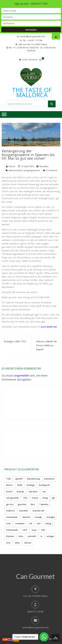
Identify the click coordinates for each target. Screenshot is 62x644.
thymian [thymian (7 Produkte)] (10, 536)
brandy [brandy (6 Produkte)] (20, 491)
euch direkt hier (49, 327)
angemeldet (22, 376)
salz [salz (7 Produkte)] (39, 523)
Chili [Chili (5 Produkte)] (25, 498)
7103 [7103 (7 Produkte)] (8, 479)
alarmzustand (15, 170)
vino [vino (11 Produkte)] (8, 543)
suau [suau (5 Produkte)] (34, 530)
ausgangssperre (32, 170)
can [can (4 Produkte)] (44, 491)
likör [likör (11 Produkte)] (33, 504)
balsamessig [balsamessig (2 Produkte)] (33, 479)
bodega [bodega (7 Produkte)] (31, 485)
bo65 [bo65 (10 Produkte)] (20, 485)
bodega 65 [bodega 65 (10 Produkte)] (44, 485)
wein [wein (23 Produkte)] (17, 543)
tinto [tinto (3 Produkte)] (21, 536)
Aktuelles (44, 166)
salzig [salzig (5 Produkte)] (48, 523)
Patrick (12, 166)
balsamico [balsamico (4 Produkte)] (49, 479)
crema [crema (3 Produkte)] (35, 498)
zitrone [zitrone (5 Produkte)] (28, 543)
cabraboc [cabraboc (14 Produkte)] (33, 491)
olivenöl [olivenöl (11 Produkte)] (26, 517)
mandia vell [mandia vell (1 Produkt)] (38, 511)
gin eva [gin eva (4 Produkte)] (10, 504)
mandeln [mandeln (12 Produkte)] (24, 511)
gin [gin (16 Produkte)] (54, 498)
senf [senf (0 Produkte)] (25, 530)
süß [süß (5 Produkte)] (43, 530)
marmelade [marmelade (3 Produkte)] (12, 517)
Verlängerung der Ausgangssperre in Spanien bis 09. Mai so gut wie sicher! (28, 155)
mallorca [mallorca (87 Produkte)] (10, 511)
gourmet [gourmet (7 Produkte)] (22, 504)
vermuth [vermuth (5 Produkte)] (32, 536)
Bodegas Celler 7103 (15, 341)
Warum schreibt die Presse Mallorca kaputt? (47, 345)
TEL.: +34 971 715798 (32, 40)
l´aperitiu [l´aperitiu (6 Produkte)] (44, 504)
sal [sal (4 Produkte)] (31, 523)
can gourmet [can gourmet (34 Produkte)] (12, 498)
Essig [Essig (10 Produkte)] (45, 498)
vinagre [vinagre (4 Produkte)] (50, 536)
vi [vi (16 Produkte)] (41, 536)
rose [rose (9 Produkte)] (8, 523)
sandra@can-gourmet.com (35, 627)
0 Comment (51, 170)
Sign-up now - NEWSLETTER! (31, 3)
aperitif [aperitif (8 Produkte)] (19, 479)
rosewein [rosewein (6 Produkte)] (20, 523)
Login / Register (29, 60)
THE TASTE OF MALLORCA (32, 93)
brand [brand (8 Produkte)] (9, 491)
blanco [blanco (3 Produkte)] (10, 485)
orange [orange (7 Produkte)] (38, 517)
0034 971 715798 (35, 612)
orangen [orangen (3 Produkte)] (51, 517)
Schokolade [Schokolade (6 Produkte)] (12, 530)
